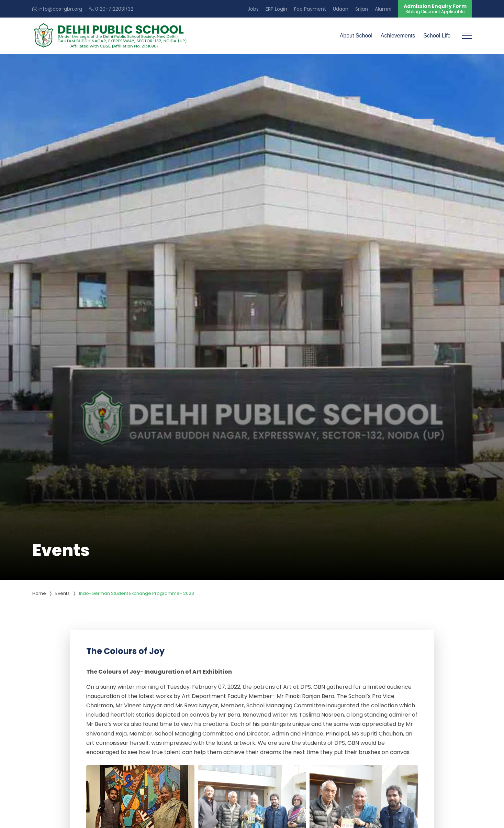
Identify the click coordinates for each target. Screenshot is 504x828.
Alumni (383, 9)
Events (63, 593)
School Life (437, 36)
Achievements (398, 36)
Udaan (341, 9)
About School (356, 36)
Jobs (253, 9)
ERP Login (276, 9)
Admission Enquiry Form (435, 9)
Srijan (362, 9)
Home (39, 593)
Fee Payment (310, 9)
